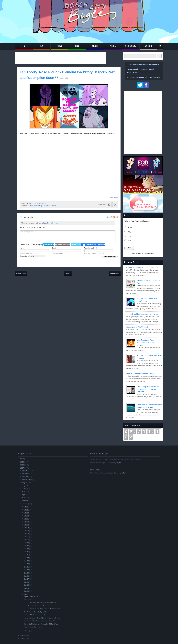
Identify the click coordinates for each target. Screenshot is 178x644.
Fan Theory (47, 206)
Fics (77, 46)
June (24, 489)
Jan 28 (26, 516)
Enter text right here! (68, 237)
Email (54, 248)
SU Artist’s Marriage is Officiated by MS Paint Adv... (41, 624)
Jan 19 (26, 543)
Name (22, 248)
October (25, 477)
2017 (22, 468)
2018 (22, 465)
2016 (22, 635)
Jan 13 (26, 561)
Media (113, 46)
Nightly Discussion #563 (32, 597)
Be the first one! (53, 223)
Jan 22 (26, 534)
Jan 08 (26, 576)
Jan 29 (26, 513)
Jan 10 (26, 570)
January (25, 504)
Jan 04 (26, 588)
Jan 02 (26, 594)
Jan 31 (26, 507)
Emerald (116, 197)
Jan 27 (26, 519)
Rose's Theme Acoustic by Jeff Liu (36, 612)
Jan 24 (26, 528)
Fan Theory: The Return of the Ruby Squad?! (39, 621)
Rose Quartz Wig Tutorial (137, 327)
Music (95, 46)
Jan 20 (26, 540)
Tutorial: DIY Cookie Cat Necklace (35, 615)
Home (24, 46)
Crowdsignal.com (148, 253)
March (24, 498)
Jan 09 (26, 573)
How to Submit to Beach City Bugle (141, 374)
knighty (119, 463)
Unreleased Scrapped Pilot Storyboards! (143, 77)
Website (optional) (91, 248)
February (25, 501)
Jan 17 (26, 549)
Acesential (113, 473)
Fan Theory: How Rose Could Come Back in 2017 (41, 603)
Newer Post (21, 274)
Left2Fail (123, 473)
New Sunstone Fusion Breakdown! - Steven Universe (146, 343)
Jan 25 (26, 525)
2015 (22, 638)
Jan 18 (26, 546)
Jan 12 (26, 564)
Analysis (30, 206)
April (24, 495)
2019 (22, 462)
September (26, 480)
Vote (129, 248)
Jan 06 (26, 582)
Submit (148, 46)
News (59, 46)
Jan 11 (26, 567)
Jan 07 (26, 579)
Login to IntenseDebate (48, 245)
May (24, 492)
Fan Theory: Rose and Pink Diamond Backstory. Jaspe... (43, 609)
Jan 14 (26, 558)
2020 (22, 459)
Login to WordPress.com (62, 245)
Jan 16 (26, 552)
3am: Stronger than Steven (33, 627)
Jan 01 (26, 631)
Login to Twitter (76, 245)
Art (41, 46)
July (24, 486)
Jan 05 (26, 585)
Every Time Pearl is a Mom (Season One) (38, 606)
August (25, 483)
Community (131, 46)
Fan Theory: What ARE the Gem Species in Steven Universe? (148, 389)
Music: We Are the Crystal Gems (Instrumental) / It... (42, 618)
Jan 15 (26, 555)
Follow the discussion (115, 217)
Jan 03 (26, 591)
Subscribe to (33, 256)
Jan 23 (26, 531)
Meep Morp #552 (30, 600)
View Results (136, 253)
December (26, 471)
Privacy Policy (95, 470)
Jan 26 (26, 522)
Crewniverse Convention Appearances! (143, 64)
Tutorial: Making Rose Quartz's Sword (142, 314)
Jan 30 (26, 510)
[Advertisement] (60, 58)
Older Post (115, 274)
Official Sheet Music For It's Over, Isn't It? (144, 268)
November (26, 474)
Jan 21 (26, 537)
